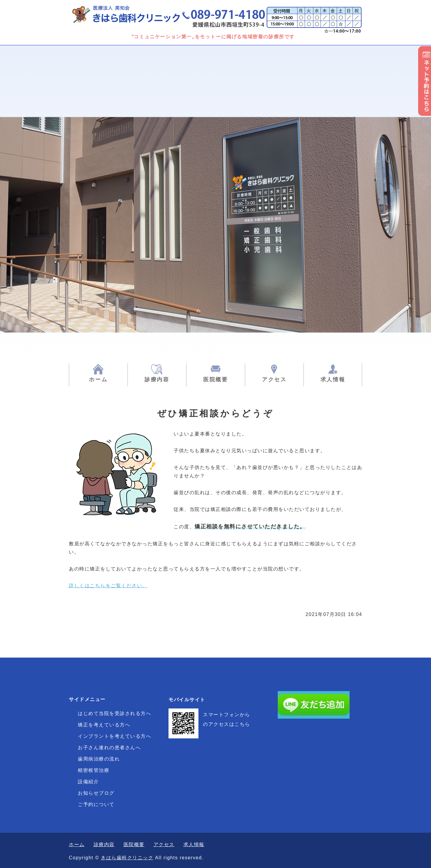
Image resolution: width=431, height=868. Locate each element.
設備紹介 (88, 782)
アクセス (274, 380)
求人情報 (333, 380)
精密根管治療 (94, 770)
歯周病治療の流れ (99, 759)
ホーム (98, 380)
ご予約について (96, 804)
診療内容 (157, 380)
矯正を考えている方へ (104, 725)
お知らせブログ (96, 793)
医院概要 (216, 380)
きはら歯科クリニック (127, 858)
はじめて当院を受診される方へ (114, 713)
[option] (215, 203)
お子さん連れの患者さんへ (109, 748)
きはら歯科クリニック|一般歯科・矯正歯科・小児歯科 (133, 14)
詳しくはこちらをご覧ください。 (108, 586)
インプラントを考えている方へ (114, 736)
